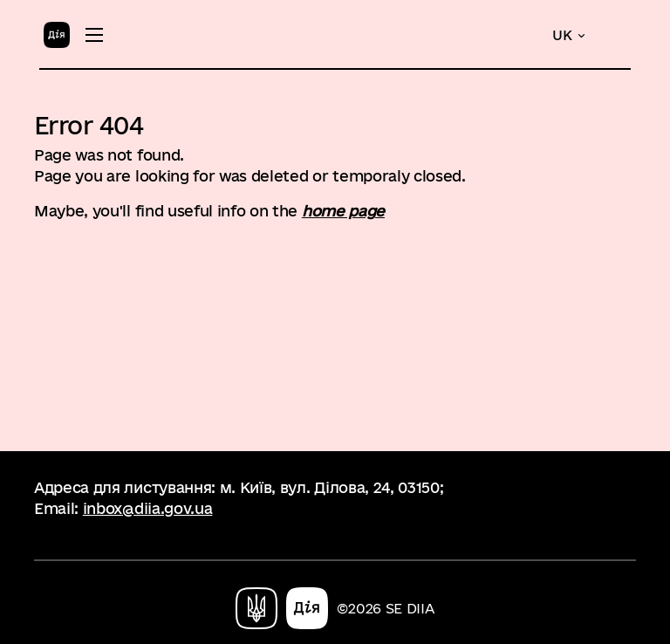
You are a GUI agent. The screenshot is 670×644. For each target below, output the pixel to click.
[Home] (57, 34)
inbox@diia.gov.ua (148, 508)
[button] (570, 35)
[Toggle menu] (94, 35)
